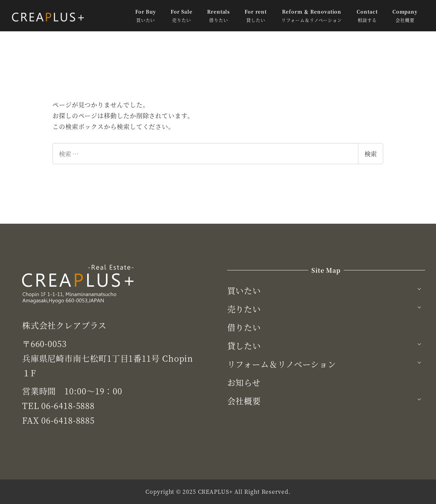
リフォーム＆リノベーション (282, 364)
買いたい (244, 290)
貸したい (244, 345)
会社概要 (244, 401)
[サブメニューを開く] (419, 288)
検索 (371, 154)
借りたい (244, 327)
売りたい (244, 309)
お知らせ (244, 382)
